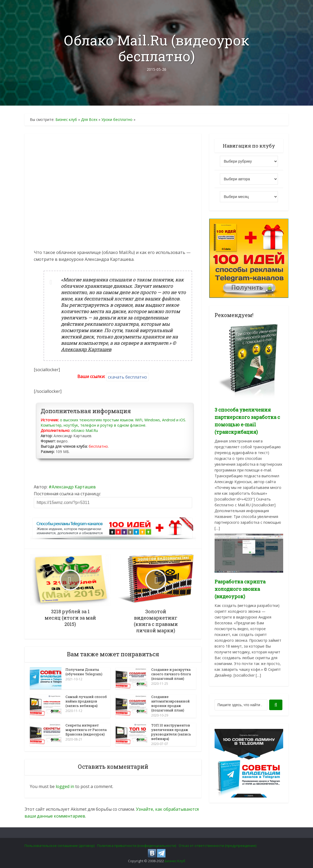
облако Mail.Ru (85, 430)
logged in (65, 786)
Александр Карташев (74, 487)
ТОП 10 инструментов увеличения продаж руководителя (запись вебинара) (171, 732)
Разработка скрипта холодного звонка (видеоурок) (240, 589)
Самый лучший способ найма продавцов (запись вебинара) (86, 701)
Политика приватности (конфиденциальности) (137, 845)
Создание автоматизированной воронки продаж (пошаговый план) (170, 703)
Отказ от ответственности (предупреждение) (217, 845)
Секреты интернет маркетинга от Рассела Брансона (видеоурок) (86, 729)
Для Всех (89, 119)
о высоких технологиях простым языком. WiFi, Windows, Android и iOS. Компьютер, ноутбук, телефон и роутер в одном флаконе (113, 423)
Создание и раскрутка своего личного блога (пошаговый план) (171, 674)
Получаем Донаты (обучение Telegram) (84, 672)
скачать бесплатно (127, 377)
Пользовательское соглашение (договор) (60, 845)
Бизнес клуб (66, 119)
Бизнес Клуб (175, 861)
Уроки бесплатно (117, 119)
